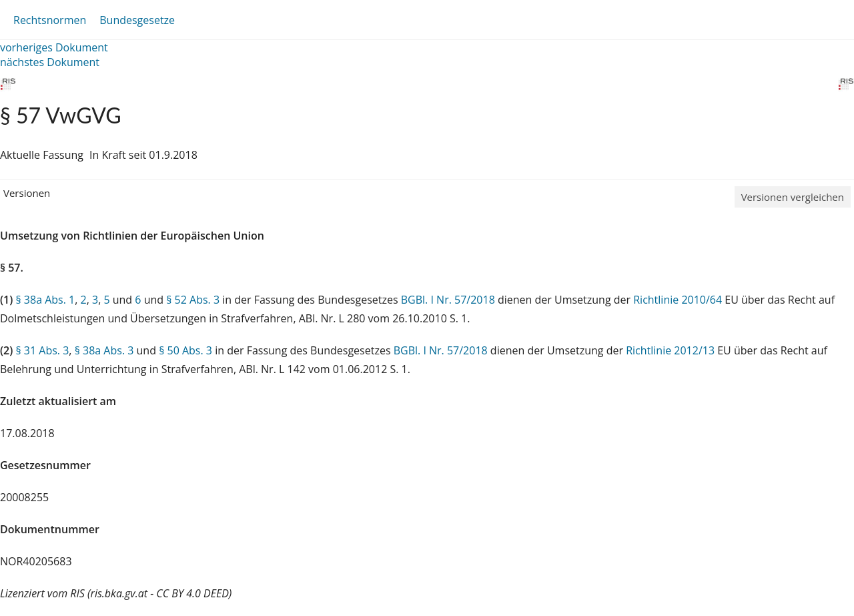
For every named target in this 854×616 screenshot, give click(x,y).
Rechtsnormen (50, 20)
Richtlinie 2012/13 (672, 350)
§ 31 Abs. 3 (42, 350)
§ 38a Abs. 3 (104, 350)
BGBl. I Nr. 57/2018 (448, 300)
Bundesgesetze (137, 20)
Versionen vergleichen (793, 197)
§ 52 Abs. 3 (193, 300)
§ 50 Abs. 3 (185, 350)
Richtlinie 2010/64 (679, 300)
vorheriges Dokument (54, 47)
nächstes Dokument (50, 62)
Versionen (27, 193)
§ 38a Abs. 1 (45, 300)
